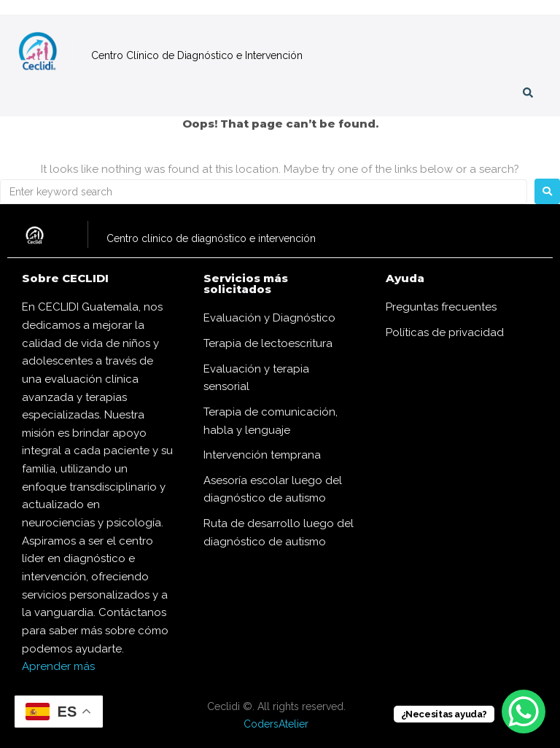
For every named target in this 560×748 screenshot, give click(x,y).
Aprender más (58, 666)
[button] (24, 96)
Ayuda (405, 278)
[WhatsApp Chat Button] (524, 712)
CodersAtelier (276, 724)
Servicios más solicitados (246, 284)
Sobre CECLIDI (65, 278)
